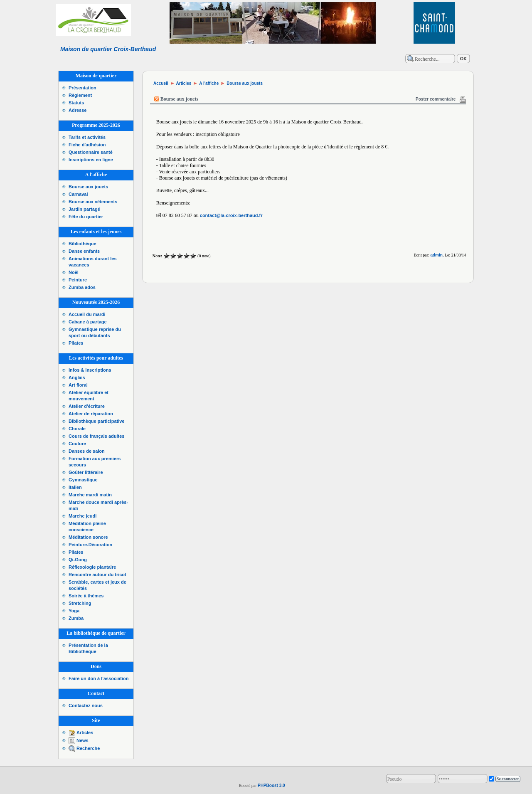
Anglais (77, 377)
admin (436, 255)
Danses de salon (87, 451)
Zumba (76, 618)
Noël (74, 272)
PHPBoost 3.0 (271, 785)
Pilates (76, 343)
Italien (75, 487)
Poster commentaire (436, 99)
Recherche (88, 748)
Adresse (78, 110)
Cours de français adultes (97, 436)
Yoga (74, 611)
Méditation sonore (88, 537)
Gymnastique (83, 480)
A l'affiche (209, 83)
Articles (85, 732)
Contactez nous (86, 705)
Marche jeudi (83, 516)
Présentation (83, 88)
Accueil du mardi (87, 314)
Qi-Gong (78, 560)
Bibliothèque (83, 244)
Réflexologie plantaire (92, 567)
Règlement (80, 95)
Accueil (161, 83)
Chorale (77, 429)
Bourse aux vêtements (93, 202)
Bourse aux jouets (88, 187)
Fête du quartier (86, 217)
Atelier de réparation (91, 414)
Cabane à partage (88, 322)
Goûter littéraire (86, 472)
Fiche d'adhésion (87, 145)
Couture (77, 444)
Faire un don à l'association (99, 678)
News (83, 740)
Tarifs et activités (87, 137)
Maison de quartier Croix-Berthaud (108, 49)
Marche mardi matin (90, 495)
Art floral (78, 385)
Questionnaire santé (91, 152)
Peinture (78, 280)
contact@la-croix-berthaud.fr (231, 215)
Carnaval (78, 194)
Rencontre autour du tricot (97, 575)
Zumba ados (82, 287)
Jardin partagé (84, 209)
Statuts (76, 103)
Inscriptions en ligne (91, 160)
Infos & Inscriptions (90, 370)
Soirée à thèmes (86, 596)
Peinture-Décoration (90, 545)
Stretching (80, 603)
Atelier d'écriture (87, 406)
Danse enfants (84, 251)
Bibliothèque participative (96, 421)
